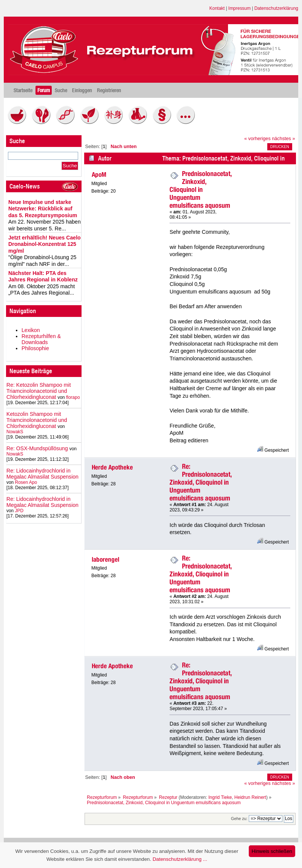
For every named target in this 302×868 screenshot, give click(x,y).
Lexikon (31, 330)
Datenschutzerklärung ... (180, 859)
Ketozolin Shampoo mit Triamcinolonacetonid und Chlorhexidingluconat (37, 420)
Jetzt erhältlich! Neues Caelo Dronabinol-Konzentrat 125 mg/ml (45, 244)
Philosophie (35, 348)
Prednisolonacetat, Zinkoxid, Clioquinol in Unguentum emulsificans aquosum (201, 189)
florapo (73, 397)
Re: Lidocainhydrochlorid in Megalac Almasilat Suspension (42, 474)
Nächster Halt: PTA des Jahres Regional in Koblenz (43, 276)
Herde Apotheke (112, 467)
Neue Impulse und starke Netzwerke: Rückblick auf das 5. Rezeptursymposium (43, 209)
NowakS (15, 432)
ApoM (99, 175)
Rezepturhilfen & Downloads (41, 339)
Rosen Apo (26, 482)
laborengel (106, 559)
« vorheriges (257, 139)
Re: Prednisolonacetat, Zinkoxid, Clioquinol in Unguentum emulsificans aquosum (201, 482)
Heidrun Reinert (250, 797)
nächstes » (283, 139)
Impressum (240, 8)
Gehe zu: (239, 819)
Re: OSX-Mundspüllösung (37, 448)
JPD (19, 511)
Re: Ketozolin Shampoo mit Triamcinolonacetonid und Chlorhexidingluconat (39, 391)
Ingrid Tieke (220, 797)
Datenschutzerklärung (276, 8)
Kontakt (217, 8)
